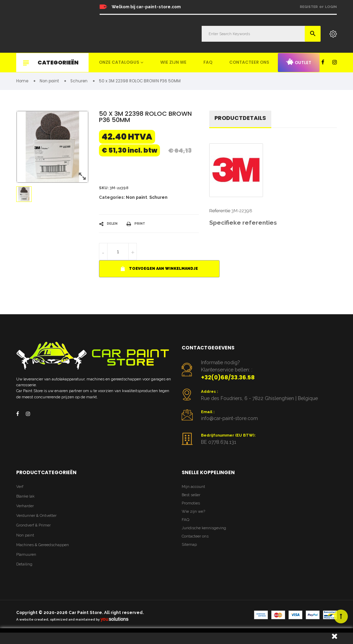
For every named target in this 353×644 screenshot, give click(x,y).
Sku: (104, 189)
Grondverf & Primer (36, 533)
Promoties (192, 509)
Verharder (27, 512)
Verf (20, 491)
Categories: (112, 200)
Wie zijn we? (195, 519)
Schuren (158, 200)
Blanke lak (27, 501)
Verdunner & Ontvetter (39, 522)
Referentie (220, 213)
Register (309, 7)
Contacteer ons (249, 62)
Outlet (299, 62)
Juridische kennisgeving (206, 538)
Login (331, 7)
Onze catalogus (119, 62)
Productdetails (243, 120)
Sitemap (190, 557)
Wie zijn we (173, 62)
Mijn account (195, 491)
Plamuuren (28, 564)
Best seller (192, 500)
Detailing (26, 575)
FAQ (208, 62)
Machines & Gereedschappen (46, 554)
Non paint (137, 200)
